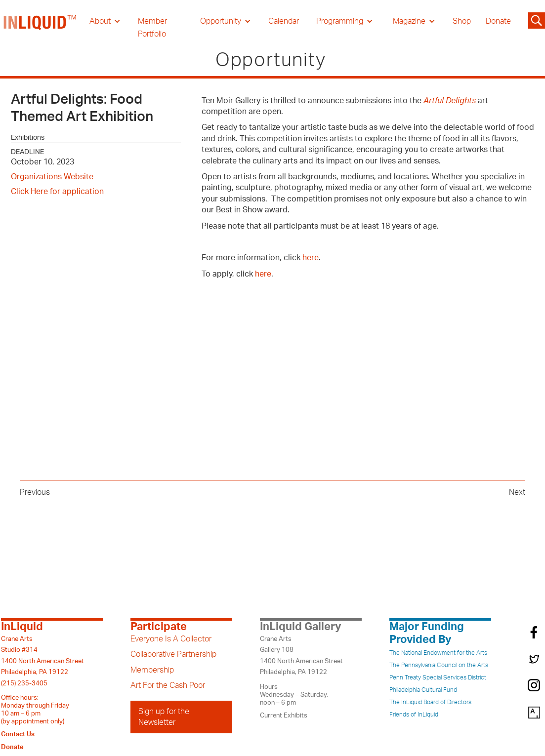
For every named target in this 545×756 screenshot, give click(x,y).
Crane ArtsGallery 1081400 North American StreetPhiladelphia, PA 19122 (301, 656)
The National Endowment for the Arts (438, 653)
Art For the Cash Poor (168, 685)
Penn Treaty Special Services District (438, 677)
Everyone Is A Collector (171, 639)
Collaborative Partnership (173, 654)
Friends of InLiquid (414, 715)
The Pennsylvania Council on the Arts (439, 665)
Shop (462, 21)
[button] (105, 21)
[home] (41, 28)
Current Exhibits (284, 716)
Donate (498, 21)
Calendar (284, 21)
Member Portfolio (152, 28)
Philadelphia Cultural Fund (423, 690)
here (311, 258)
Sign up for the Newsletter (164, 717)
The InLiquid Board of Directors (430, 702)
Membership (152, 670)
